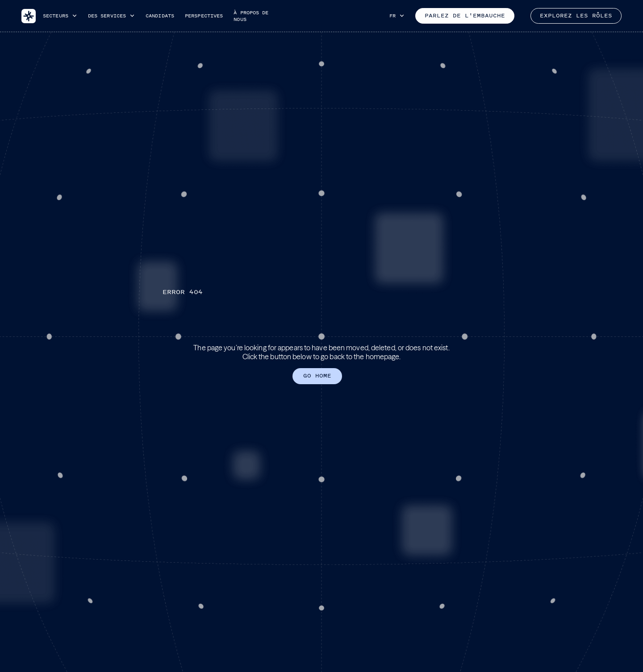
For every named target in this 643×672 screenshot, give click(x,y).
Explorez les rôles (576, 16)
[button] (60, 16)
